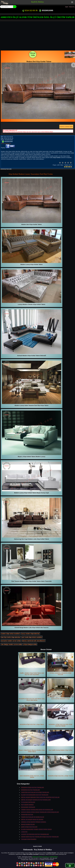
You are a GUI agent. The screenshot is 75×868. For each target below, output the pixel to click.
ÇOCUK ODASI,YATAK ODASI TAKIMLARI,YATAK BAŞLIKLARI (40, 812)
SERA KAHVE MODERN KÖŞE (60, 689)
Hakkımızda (35, 857)
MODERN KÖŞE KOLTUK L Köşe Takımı (32, 715)
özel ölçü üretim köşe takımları (11, 637)
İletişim (41, 857)
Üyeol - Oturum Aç (70, 7)
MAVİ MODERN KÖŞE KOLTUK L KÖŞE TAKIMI (32, 767)
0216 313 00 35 (30, 10)
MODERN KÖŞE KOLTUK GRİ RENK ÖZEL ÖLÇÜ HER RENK (32, 690)
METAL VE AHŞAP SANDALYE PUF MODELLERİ (36, 800)
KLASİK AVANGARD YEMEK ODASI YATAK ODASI (36, 829)
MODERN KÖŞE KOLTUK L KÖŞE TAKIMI (60, 766)
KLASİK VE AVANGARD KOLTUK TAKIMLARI (35, 795)
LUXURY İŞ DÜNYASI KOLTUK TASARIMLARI (35, 834)
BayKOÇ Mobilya (38, 2)
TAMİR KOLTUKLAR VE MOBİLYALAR (33, 817)
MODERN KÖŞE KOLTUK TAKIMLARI (32, 787)
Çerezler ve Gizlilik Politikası (51, 857)
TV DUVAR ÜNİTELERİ (28, 802)
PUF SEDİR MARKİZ (27, 805)
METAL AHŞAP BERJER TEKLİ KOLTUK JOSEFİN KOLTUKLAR (40, 797)
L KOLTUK (24, 832)
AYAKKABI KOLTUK (27, 815)
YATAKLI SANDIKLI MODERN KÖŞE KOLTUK (60, 664)
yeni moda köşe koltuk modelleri (32, 637)
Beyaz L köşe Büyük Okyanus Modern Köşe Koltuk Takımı (32, 741)
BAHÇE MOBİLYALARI (28, 824)
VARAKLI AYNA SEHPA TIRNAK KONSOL (34, 822)
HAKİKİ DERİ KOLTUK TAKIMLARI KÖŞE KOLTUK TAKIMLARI (40, 837)
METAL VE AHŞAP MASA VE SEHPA (32, 820)
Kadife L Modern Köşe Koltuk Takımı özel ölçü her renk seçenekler (32, 664)
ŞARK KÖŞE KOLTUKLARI (29, 827)
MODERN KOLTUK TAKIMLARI (31, 790)
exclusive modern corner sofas (11, 641)
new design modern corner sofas (11, 644)
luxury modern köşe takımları (30, 634)
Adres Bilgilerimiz (6, 144)
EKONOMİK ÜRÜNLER (28, 807)
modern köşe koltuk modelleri (10, 634)
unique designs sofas (30, 644)
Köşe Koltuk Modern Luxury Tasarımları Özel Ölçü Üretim (31, 174)
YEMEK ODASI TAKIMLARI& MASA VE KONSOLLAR (37, 810)
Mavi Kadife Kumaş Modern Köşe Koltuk (60, 740)
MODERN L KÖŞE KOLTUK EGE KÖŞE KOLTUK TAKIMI (60, 715)
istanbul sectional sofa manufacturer (33, 641)
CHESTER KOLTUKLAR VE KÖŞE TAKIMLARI (35, 792)
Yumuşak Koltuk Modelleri (29, 839)
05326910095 (46, 10)
